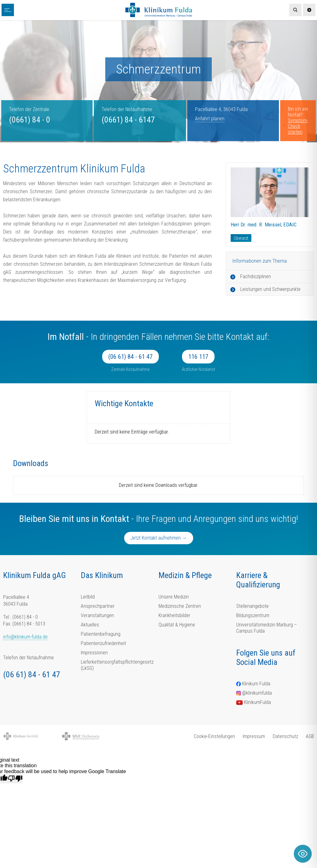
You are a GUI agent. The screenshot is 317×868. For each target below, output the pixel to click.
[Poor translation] (15, 779)
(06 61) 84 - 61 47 (130, 357)
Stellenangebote (252, 606)
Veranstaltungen (97, 615)
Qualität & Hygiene (177, 625)
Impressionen (94, 653)
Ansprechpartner (98, 606)
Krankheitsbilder (174, 615)
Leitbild (88, 597)
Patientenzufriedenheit (103, 643)
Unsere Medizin (174, 597)
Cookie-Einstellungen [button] (214, 736)
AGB (310, 736)
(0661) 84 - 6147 (128, 120)
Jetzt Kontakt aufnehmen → (159, 538)
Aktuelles (90, 625)
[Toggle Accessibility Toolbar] (303, 854)
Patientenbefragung (101, 634)
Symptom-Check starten (298, 126)
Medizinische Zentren (180, 606)
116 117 (198, 357)
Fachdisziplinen (256, 276)
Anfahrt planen (210, 119)
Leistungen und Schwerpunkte (270, 289)
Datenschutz (285, 736)
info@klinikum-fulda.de (25, 637)
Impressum (254, 736)
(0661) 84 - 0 (30, 120)
